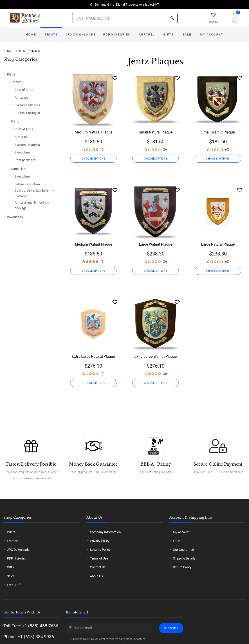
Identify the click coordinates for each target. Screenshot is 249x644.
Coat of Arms (24, 90)
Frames (12, 541)
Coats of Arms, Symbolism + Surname (34, 193)
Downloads (15, 217)
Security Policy (100, 550)
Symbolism (22, 152)
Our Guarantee (183, 550)
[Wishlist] (115, 78)
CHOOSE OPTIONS (93, 159)
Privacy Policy (100, 541)
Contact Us (98, 567)
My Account (212, 34)
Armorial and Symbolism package (32, 205)
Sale (187, 34)
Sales (11, 576)
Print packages (25, 160)
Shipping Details (184, 558)
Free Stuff (14, 585)
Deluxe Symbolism (27, 184)
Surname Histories (27, 105)
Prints (51, 34)
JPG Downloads (81, 34)
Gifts (169, 34)
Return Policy (182, 567)
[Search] (172, 19)
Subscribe (171, 628)
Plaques (35, 51)
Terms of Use (99, 558)
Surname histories (27, 145)
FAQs (177, 541)
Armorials (21, 98)
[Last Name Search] (125, 18)
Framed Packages (27, 113)
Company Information (105, 532)
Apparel (147, 34)
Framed (21, 51)
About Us (96, 576)
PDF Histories (117, 34)
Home (31, 34)
